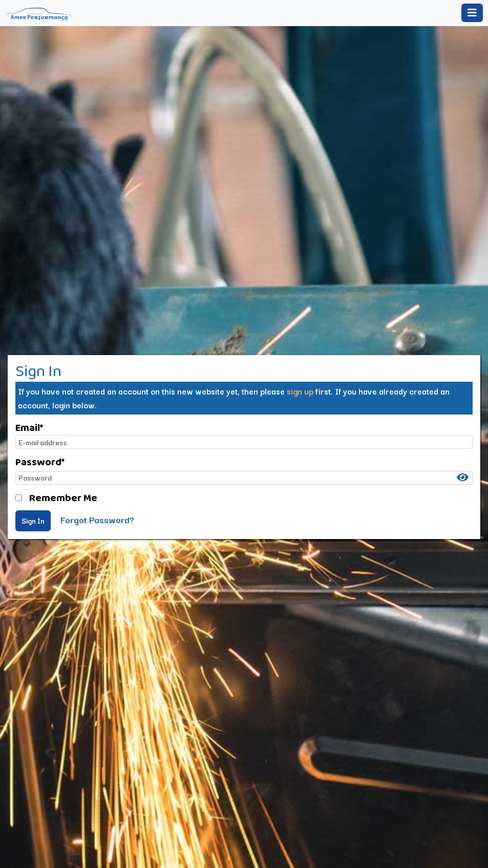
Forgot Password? (97, 519)
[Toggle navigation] (472, 13)
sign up (300, 391)
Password (40, 462)
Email (29, 427)
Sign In (33, 521)
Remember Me (63, 498)
